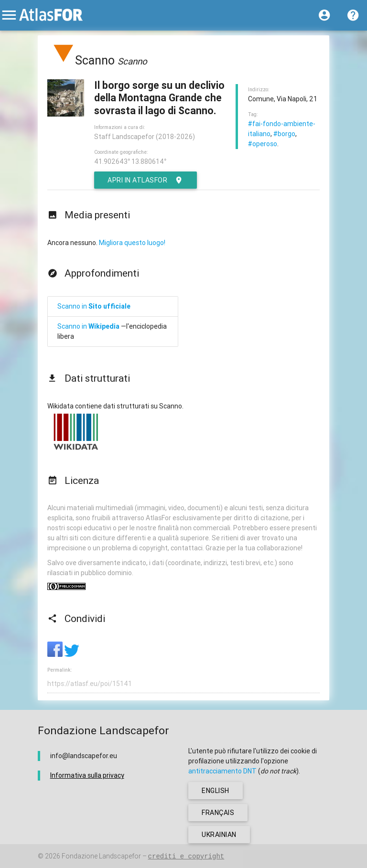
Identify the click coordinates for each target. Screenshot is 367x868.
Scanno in (94, 306)
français (218, 813)
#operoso (263, 144)
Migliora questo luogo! (132, 243)
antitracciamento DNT (222, 771)
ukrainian (219, 835)
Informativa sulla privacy (87, 775)
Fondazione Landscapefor (101, 856)
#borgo (284, 134)
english (216, 791)
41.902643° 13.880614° (130, 161)
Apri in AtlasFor (146, 180)
